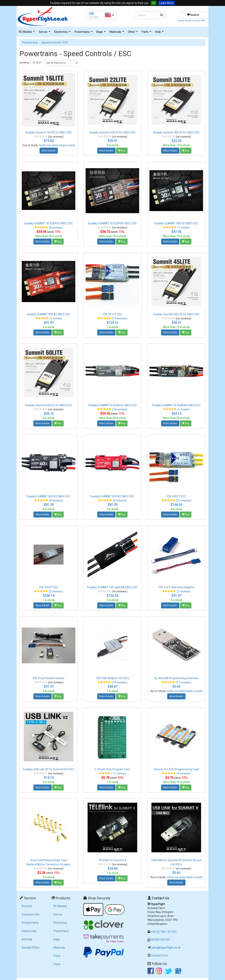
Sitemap (27, 939)
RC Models (27, 33)
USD (91, 14)
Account (27, 906)
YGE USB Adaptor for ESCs (112, 678)
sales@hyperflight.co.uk (166, 948)
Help (160, 33)
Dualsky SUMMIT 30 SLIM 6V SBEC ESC (49, 223)
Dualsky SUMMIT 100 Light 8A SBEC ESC (112, 587)
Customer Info (31, 914)
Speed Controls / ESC (55, 42)
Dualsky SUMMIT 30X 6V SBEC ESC (176, 223)
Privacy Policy (30, 923)
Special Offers (31, 948)
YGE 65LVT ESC (176, 496)
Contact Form (159, 955)
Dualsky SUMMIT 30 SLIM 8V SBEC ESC (112, 223)
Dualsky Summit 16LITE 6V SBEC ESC (49, 132)
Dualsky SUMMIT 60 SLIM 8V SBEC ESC (176, 405)
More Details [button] (49, 151)
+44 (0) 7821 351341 (164, 932)
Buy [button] (122, 151)
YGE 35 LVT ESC (112, 314)
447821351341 (161, 940)
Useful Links (29, 931)
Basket (193, 15)
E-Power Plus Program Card (112, 769)
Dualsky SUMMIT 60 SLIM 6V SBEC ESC (112, 405)
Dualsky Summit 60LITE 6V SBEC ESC (49, 405)
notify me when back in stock (57, 145)
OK (154, 3)
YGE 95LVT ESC (49, 587)
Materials (117, 33)
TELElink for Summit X (112, 860)
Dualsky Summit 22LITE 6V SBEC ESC (112, 132)
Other (133, 33)
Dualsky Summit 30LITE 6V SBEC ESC (176, 132)
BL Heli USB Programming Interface (176, 678)
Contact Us (161, 898)
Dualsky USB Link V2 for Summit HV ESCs (49, 769)
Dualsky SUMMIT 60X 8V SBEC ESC (112, 496)
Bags (102, 33)
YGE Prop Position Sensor (49, 678)
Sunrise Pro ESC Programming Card (176, 769)
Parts (147, 33)
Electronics (63, 33)
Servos (45, 33)
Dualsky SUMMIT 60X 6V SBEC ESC (49, 496)
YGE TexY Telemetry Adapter (176, 587)
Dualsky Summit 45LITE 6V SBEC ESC (176, 314)
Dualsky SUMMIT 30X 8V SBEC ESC (49, 314)
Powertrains (84, 33)
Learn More (166, 3)
